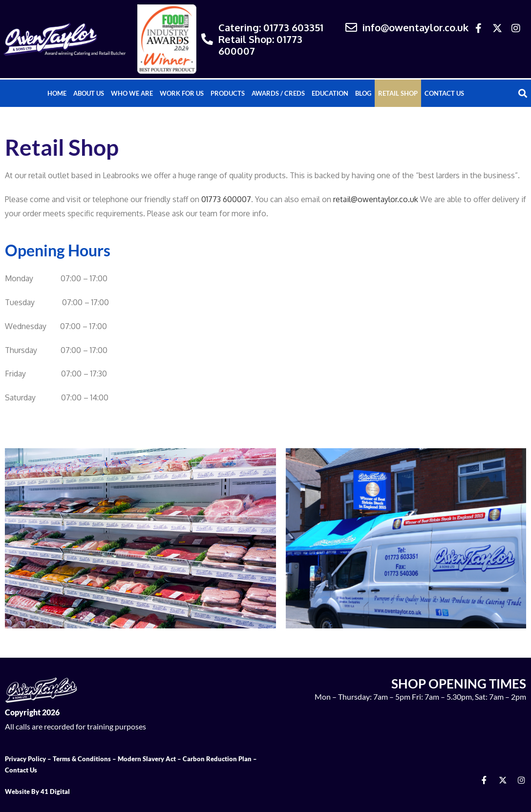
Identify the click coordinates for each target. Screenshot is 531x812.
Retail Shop (398, 93)
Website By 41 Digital (37, 791)
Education (330, 93)
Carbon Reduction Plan (217, 759)
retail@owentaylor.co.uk (376, 199)
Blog (363, 93)
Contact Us (444, 93)
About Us (89, 93)
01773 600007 (226, 199)
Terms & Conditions (82, 759)
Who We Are (132, 93)
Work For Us (182, 93)
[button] (523, 94)
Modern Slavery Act (147, 759)
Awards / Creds (278, 93)
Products (228, 93)
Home (57, 93)
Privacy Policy (25, 759)
